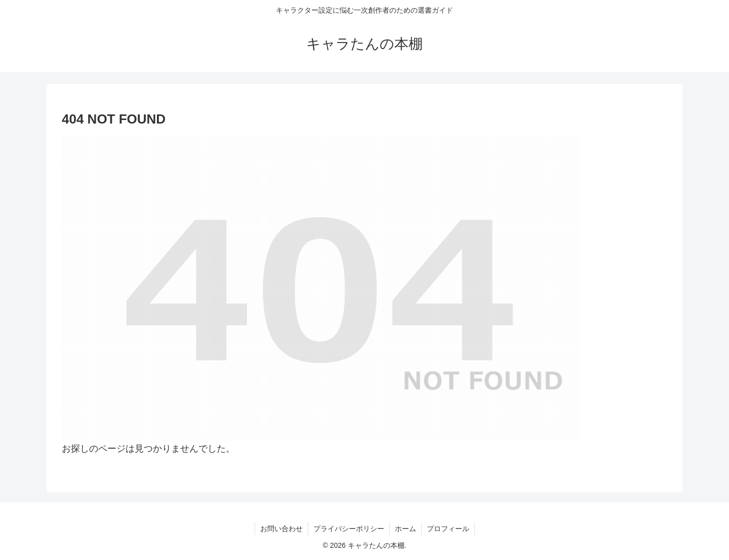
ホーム (406, 529)
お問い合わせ (281, 529)
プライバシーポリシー (349, 529)
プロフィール (448, 529)
